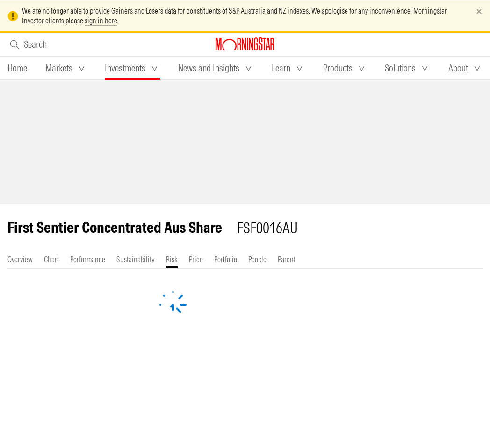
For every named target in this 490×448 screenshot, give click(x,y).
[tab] (17, 68)
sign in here (101, 21)
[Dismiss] (479, 11)
